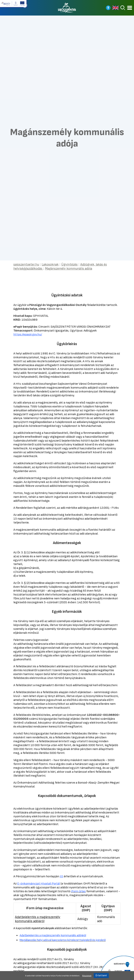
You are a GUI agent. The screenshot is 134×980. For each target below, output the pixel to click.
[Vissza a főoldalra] (67, 8)
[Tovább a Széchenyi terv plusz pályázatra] (14, 5)
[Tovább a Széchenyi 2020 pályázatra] (116, 968)
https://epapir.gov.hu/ (28, 334)
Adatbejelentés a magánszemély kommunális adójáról (38, 919)
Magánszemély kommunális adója (69, 269)
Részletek (87, 976)
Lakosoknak (50, 264)
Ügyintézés (69, 264)
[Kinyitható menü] (130, 8)
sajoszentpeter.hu (26, 264)
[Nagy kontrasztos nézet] (108, 8)
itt (61, 876)
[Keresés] (123, 8)
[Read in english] (115, 8)
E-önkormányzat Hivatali (39, 884)
